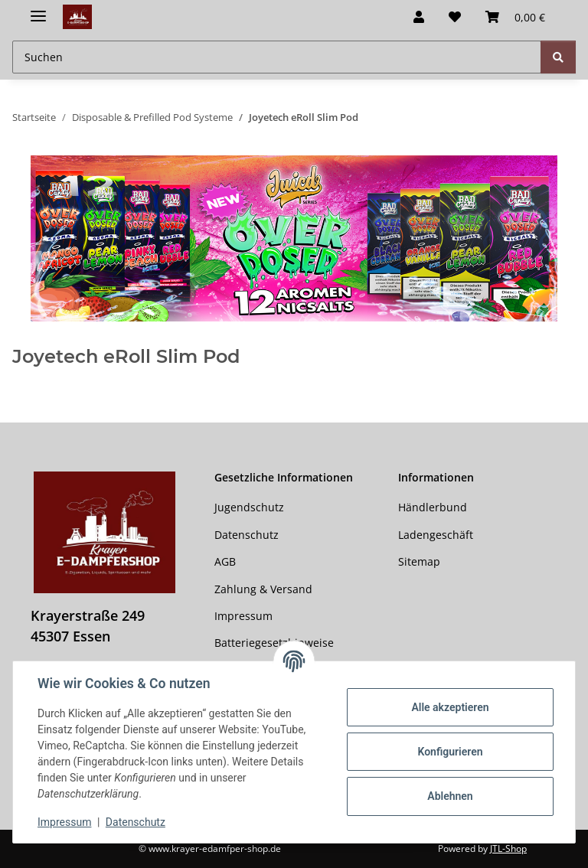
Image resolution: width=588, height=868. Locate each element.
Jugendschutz (249, 507)
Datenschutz (136, 822)
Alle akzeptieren (450, 707)
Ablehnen (450, 796)
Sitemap (419, 561)
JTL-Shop (508, 848)
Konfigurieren (450, 752)
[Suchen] (558, 57)
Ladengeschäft (436, 535)
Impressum (64, 822)
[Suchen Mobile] (277, 57)
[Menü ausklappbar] (38, 10)
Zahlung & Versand (263, 589)
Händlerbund (433, 507)
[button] (419, 17)
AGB (225, 561)
